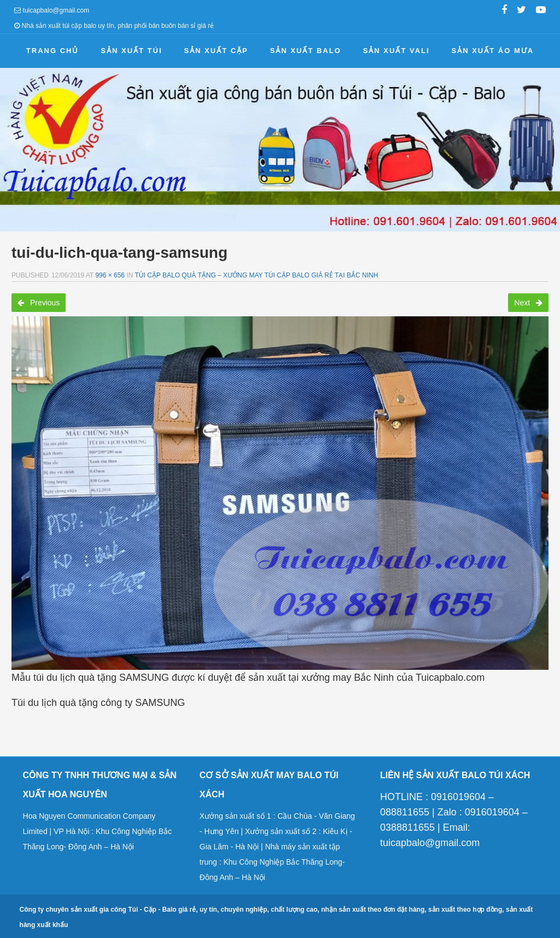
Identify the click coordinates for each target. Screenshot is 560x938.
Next (528, 303)
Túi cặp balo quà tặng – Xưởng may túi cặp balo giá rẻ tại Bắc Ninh (257, 275)
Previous (39, 303)
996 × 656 (110, 275)
